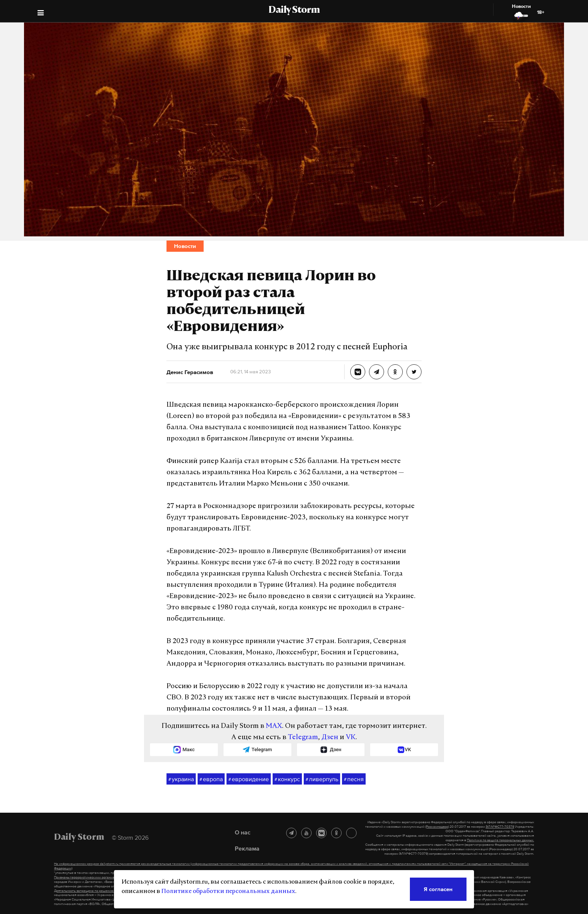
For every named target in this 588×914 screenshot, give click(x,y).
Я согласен (438, 889)
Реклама (247, 848)
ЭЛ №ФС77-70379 (500, 827)
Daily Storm (294, 11)
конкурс (287, 779)
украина (181, 779)
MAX (274, 726)
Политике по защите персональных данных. (500, 840)
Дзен (330, 737)
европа (211, 779)
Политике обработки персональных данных (228, 891)
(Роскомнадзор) (437, 827)
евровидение (249, 779)
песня (354, 779)
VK (351, 737)
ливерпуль (322, 779)
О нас (243, 832)
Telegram (303, 737)
